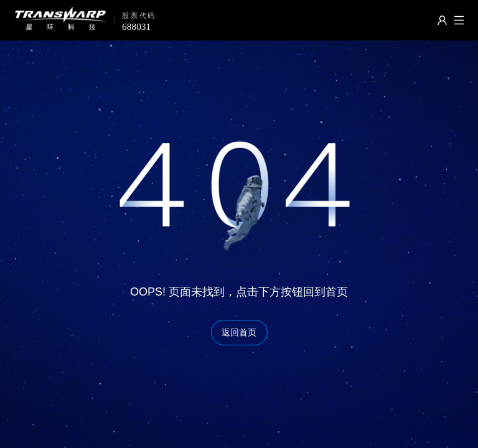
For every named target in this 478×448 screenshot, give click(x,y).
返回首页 (239, 332)
